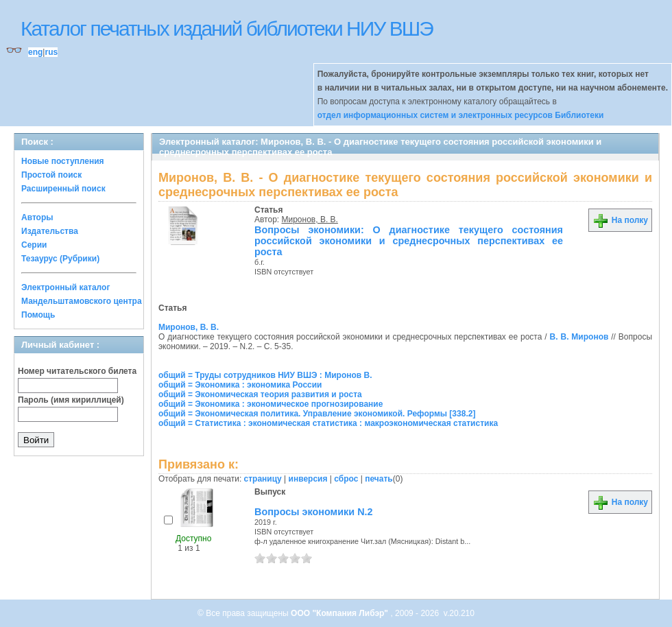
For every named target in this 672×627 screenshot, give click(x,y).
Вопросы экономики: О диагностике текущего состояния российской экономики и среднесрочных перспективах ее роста (409, 241)
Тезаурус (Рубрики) (60, 259)
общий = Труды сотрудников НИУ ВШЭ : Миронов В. (265, 375)
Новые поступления (63, 161)
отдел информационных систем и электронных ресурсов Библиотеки (461, 115)
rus (51, 52)
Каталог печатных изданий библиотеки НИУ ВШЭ (227, 28)
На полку (620, 220)
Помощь (38, 315)
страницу (263, 479)
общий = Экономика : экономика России (240, 385)
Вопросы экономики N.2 (314, 512)
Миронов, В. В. (310, 220)
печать (379, 479)
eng (35, 52)
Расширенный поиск (63, 189)
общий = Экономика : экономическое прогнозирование (271, 404)
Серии (34, 245)
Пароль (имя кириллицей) (71, 400)
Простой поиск (51, 175)
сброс (346, 479)
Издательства (50, 231)
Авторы (37, 217)
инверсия (308, 479)
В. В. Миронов (579, 337)
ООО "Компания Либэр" (340, 613)
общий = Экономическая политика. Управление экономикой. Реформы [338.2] (317, 414)
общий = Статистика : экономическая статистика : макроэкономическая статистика (328, 423)
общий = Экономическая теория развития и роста (260, 394)
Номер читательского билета (77, 371)
